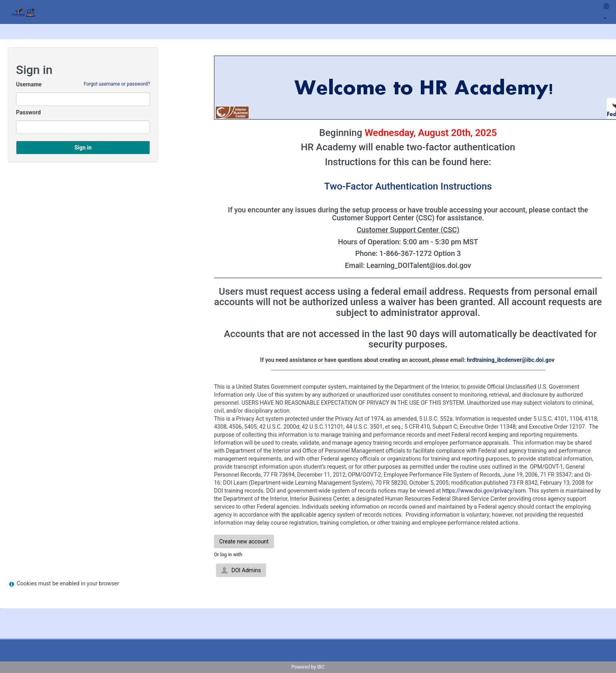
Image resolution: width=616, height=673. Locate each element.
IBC (321, 667)
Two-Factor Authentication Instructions (408, 186)
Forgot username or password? (117, 84)
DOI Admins (241, 570)
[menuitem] (606, 12)
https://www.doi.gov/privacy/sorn (484, 491)
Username (29, 84)
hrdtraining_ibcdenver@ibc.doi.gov (511, 360)
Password (28, 112)
